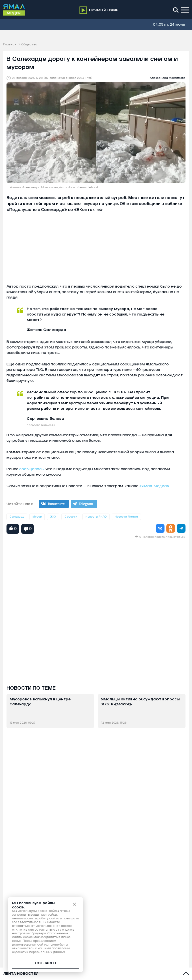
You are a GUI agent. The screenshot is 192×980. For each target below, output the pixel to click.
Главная (10, 45)
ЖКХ (53, 517)
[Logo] (14, 10)
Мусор (37, 517)
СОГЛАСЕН (45, 963)
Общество (29, 45)
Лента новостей (21, 974)
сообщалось (31, 469)
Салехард (17, 517)
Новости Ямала (126, 517)
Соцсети (71, 517)
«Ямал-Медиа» (154, 486)
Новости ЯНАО (96, 517)
